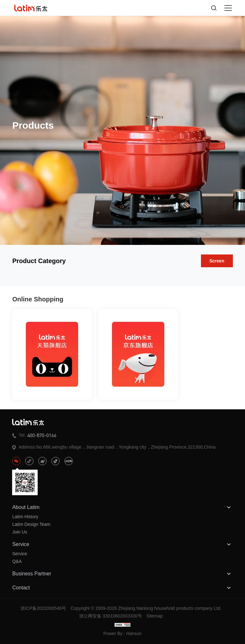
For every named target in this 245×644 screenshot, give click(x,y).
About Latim (122, 507)
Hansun (134, 633)
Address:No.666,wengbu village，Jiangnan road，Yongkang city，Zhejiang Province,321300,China (114, 447)
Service (122, 544)
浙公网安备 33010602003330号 (111, 616)
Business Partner (122, 574)
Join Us (20, 532)
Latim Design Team (31, 524)
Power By (113, 633)
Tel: (34, 435)
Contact (122, 588)
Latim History (25, 517)
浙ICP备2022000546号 (43, 608)
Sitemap (155, 616)
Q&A (17, 561)
